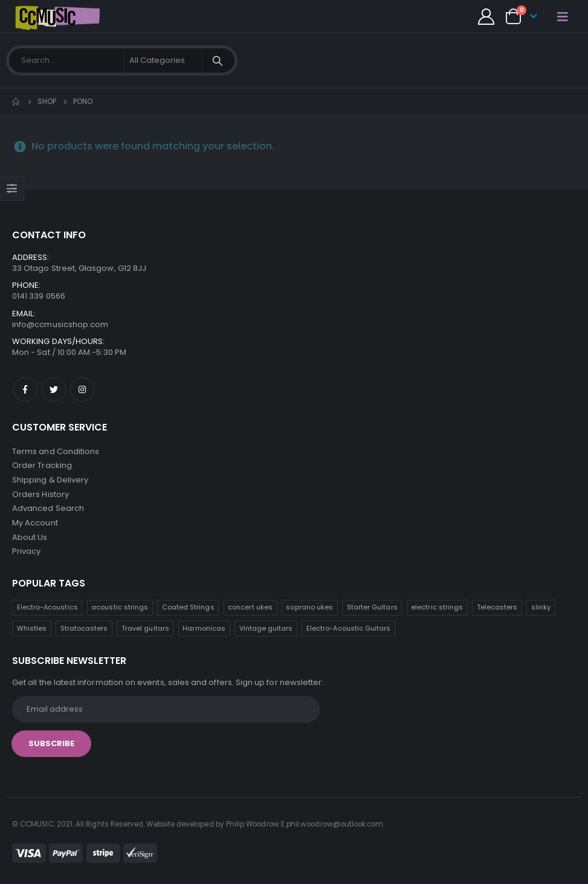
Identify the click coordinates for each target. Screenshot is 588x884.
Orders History (40, 495)
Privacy (26, 553)
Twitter (54, 389)
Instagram (82, 389)
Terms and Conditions (56, 451)
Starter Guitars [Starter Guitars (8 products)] (372, 609)
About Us (30, 538)
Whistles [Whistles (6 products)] (32, 630)
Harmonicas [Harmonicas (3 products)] (204, 630)
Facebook (25, 389)
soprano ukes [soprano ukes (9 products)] (309, 609)
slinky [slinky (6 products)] (541, 609)
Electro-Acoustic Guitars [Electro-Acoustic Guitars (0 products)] (349, 630)
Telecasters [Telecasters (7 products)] (497, 609)
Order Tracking (42, 466)
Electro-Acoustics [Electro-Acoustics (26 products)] (47, 609)
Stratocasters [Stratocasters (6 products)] (84, 630)
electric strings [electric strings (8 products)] (437, 609)
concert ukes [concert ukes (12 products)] (250, 609)
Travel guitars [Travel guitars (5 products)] (145, 630)
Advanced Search (48, 509)
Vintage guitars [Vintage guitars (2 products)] (266, 630)
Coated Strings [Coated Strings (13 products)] (188, 609)
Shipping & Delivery (50, 480)
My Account (35, 524)
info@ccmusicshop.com (60, 324)
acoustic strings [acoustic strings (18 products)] (120, 609)
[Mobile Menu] (563, 16)
